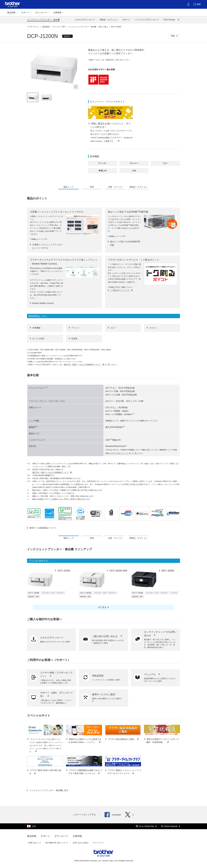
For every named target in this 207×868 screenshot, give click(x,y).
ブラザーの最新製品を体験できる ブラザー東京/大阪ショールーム (85, 772)
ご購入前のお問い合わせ (107, 636)
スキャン (153, 328)
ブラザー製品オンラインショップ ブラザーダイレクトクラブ (124, 772)
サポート (25, 13)
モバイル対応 (38, 339)
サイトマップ (98, 843)
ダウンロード (41, 13)
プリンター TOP (59, 27)
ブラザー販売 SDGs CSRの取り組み (45, 772)
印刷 (173, 36)
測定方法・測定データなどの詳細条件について (84, 365)
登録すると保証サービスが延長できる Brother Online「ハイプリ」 (85, 741)
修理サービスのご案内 (104, 694)
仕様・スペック (115, 187)
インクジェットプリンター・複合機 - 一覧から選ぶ (88, 27)
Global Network (170, 826)
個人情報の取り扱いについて (57, 843)
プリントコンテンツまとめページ (46, 745)
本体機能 (36, 328)
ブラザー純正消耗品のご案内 (123, 739)
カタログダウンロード (85, 20)
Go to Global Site (146, 826)
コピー (113, 328)
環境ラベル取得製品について (43, 528)
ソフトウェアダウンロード (147, 20)
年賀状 (74, 339)
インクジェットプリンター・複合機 (43, 20)
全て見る (102, 607)
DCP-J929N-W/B (118, 571)
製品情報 (11, 13)
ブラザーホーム (33, 27)
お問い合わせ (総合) (80, 843)
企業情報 (57, 13)
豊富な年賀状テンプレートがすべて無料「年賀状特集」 (163, 741)
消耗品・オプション (109, 20)
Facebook (113, 815)
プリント (75, 328)
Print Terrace (172, 20)
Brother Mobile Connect (43, 303)
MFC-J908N (168, 571)
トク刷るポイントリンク (122, 290)
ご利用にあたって (34, 843)
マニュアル (152, 674)
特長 (92, 187)
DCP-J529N (64, 571)
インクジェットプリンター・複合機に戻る (49, 790)
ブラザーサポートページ (121, 453)
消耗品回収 (98, 676)
